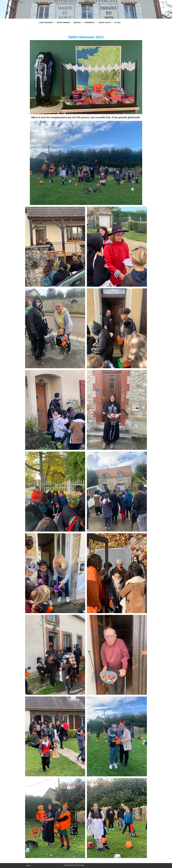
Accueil (118, 23)
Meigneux (86, 9)
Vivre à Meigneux (46, 23)
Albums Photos (104, 23)
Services (77, 23)
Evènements (89, 23)
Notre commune (63, 23)
